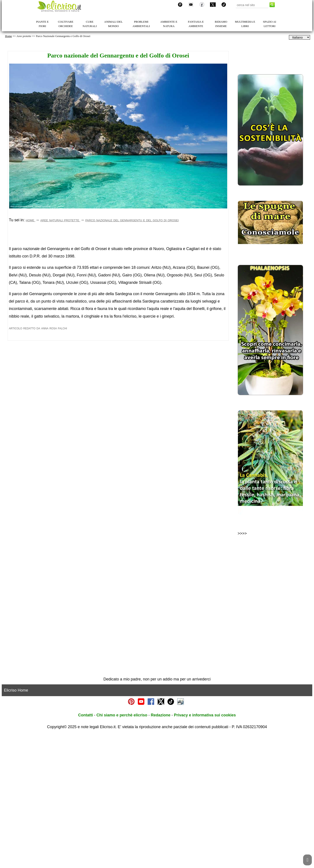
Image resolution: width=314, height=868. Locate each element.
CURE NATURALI (90, 24)
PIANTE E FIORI (42, 24)
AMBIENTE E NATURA (169, 24)
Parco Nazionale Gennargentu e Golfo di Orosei (63, 36)
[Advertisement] (118, 267)
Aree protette (24, 36)
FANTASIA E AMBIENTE (196, 24)
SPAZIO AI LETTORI (270, 24)
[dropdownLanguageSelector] (299, 37)
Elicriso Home (16, 823)
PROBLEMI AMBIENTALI (141, 24)
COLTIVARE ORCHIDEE (66, 24)
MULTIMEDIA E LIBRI (245, 24)
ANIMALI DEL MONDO (113, 24)
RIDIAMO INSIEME (221, 24)
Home (9, 36)
